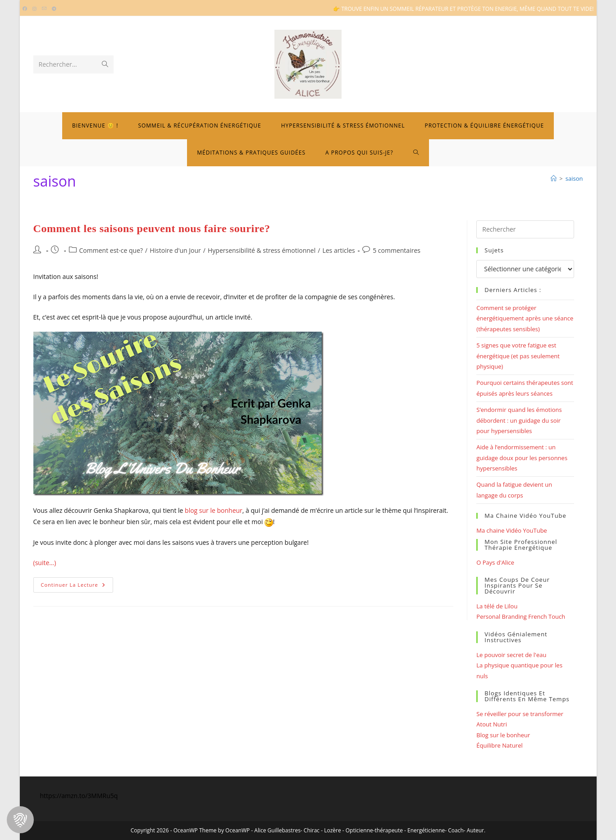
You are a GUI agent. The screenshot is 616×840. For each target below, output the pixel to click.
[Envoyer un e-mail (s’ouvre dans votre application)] (44, 9)
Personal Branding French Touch (521, 616)
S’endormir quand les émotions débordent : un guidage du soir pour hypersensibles (519, 420)
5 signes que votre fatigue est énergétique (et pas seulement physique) (518, 356)
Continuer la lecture (77, 587)
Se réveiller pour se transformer (520, 714)
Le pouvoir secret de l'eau (511, 655)
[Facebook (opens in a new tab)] (26, 9)
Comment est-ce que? (111, 250)
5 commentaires (397, 250)
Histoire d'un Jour (175, 250)
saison (574, 178)
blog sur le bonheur (214, 510)
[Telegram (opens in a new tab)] (54, 9)
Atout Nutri (492, 724)
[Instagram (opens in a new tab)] (34, 9)
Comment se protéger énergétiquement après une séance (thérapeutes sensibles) (525, 318)
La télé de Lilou (497, 606)
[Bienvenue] (554, 178)
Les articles (338, 250)
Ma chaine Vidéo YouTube (512, 530)
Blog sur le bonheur (503, 735)
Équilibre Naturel (499, 745)
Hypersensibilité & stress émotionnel (262, 250)
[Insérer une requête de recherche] (525, 229)
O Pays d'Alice (495, 562)
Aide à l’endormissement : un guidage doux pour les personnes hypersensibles (522, 458)
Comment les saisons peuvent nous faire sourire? (152, 228)
